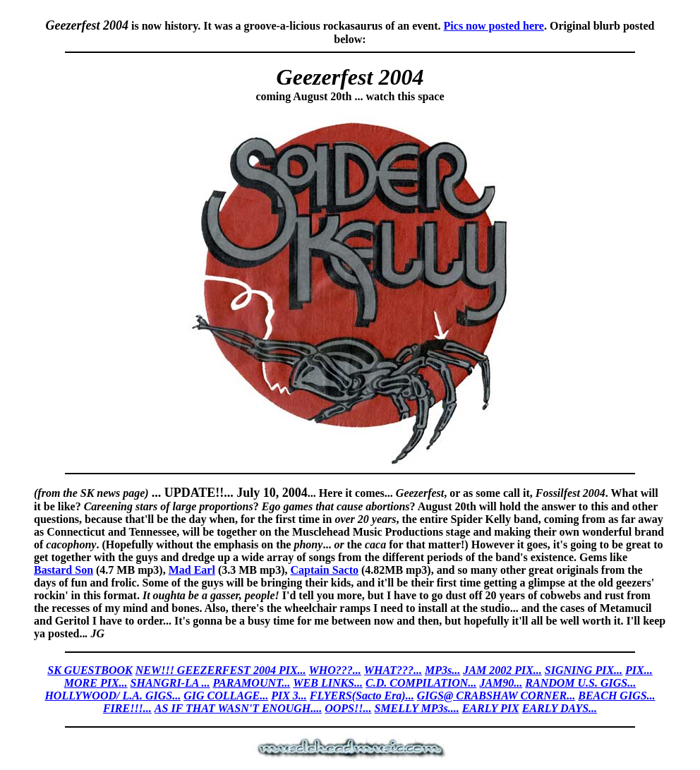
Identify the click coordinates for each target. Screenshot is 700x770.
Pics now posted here (494, 26)
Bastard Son (64, 570)
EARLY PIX (491, 708)
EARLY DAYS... (560, 708)
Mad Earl (192, 570)
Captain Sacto (325, 570)
